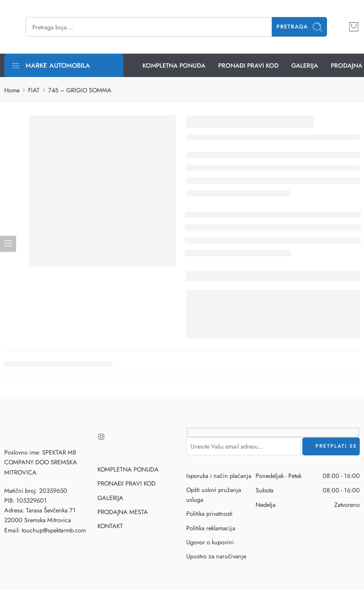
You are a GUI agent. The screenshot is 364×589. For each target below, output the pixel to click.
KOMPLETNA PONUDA (174, 65)
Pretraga (300, 27)
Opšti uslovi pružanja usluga (214, 495)
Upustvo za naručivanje (216, 556)
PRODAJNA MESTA (123, 512)
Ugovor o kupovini (210, 542)
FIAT (34, 90)
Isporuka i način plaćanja (219, 476)
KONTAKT (110, 526)
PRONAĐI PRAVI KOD (248, 65)
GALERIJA (305, 65)
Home (12, 90)
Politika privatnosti (209, 513)
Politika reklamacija (211, 528)
